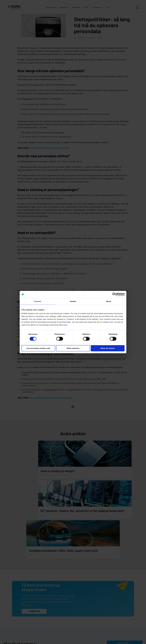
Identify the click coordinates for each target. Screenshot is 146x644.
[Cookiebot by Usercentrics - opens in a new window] (114, 294)
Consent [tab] (38, 301)
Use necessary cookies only (38, 348)
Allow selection (73, 348)
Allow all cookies (108, 348)
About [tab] (109, 301)
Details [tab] (73, 301)
